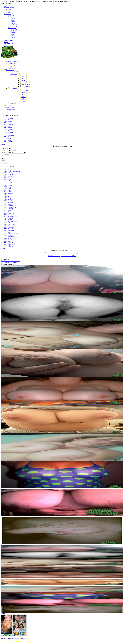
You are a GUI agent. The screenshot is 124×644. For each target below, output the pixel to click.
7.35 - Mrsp (7, 126)
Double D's (14, 25)
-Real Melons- (12, 17)
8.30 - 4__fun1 (8, 182)
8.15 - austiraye (8, 199)
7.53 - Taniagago (9, 124)
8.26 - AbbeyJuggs (9, 188)
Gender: (4, 151)
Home (6, 6)
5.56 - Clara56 (8, 137)
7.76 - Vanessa (8, 235)
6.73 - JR (7, 131)
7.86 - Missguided (9, 218)
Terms (13, 639)
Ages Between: (6, 154)
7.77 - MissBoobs (9, 227)
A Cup (13, 19)
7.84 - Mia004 (8, 220)
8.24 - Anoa (7, 192)
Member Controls (9, 8)
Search (6, 42)
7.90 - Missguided (9, 213)
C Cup (13, 23)
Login (9, 11)
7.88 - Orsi (7, 215)
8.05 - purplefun (9, 202)
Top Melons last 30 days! (10, 115)
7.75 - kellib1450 (9, 243)
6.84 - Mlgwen (8, 128)
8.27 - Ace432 (8, 185)
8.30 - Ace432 (8, 184)
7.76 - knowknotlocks (10, 238)
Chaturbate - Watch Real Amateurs (10, 261)
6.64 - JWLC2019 (9, 132)
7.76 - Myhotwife (9, 237)
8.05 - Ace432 (8, 201)
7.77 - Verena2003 (9, 229)
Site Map (8, 639)
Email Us (26, 639)
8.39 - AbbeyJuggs (9, 173)
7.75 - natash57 (8, 241)
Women (16, 151)
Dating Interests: (6, 153)
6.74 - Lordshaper (9, 129)
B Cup (13, 20)
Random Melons (9, 40)
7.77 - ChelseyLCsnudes (11, 234)
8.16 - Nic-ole (8, 196)
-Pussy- (10, 39)
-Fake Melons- (12, 28)
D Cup (13, 22)
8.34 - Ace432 (8, 176)
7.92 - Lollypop (8, 123)
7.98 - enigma (8, 204)
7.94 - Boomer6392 (10, 206)
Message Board (8, 43)
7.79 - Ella (7, 223)
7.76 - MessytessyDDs (10, 240)
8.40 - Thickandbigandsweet (12, 171)
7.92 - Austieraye (9, 209)
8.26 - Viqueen (8, 190)
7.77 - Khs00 (8, 232)
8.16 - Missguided (9, 198)
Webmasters (19, 639)
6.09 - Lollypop (8, 134)
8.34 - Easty (7, 178)
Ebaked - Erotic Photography (9, 262)
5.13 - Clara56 (8, 142)
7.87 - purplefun (9, 216)
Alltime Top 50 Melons (9, 167)
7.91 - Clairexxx (9, 212)
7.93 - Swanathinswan (10, 207)
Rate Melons (8, 14)
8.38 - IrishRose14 (9, 174)
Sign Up (10, 12)
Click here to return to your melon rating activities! (62, 256)
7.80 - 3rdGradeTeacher (11, 221)
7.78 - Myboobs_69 (10, 226)
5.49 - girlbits (8, 138)
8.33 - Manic (8, 179)
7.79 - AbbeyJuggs (9, 224)
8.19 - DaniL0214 (9, 193)
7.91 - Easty (7, 210)
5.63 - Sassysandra (9, 135)
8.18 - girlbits (8, 121)
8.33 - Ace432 (8, 181)
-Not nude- (11, 15)
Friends (5, 259)
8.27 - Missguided (9, 187)
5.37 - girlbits (8, 140)
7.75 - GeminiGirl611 (10, 244)
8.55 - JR (7, 120)
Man (9, 151)
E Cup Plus (14, 26)
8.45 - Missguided (9, 170)
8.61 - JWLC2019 (9, 118)
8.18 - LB (7, 195)
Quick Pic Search (8, 148)
